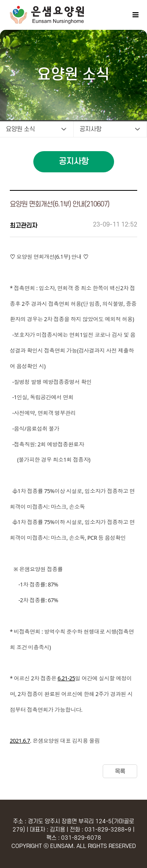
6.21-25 (66, 678)
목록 (120, 772)
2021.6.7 (20, 741)
